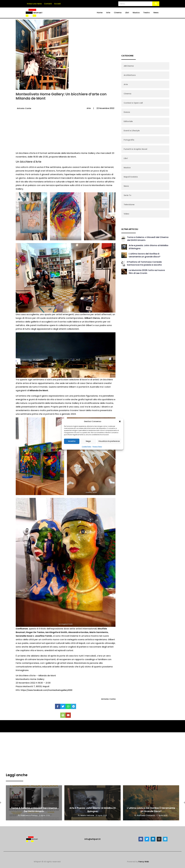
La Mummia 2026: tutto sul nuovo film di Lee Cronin (147, 272)
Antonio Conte (24, 108)
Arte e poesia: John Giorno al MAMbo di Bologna (92, 810)
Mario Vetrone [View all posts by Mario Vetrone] (87, 815)
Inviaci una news (34, 4)
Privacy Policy (97, 446)
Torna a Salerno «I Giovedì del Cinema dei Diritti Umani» (34, 810)
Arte (108, 13)
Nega (88, 441)
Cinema (118, 13)
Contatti (48, 4)
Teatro (146, 13)
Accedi (57, 4)
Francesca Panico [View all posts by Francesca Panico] (29, 815)
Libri (127, 13)
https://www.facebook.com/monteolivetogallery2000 (47, 690)
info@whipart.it (93, 839)
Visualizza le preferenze (109, 441)
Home (100, 13)
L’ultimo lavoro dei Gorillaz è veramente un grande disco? (144, 255)
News (156, 13)
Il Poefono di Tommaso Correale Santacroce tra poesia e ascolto (144, 263)
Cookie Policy (87, 446)
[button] (120, 421)
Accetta (72, 441)
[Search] (135, 4)
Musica (136, 13)
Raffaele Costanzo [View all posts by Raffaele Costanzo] (146, 815)
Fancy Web (144, 862)
